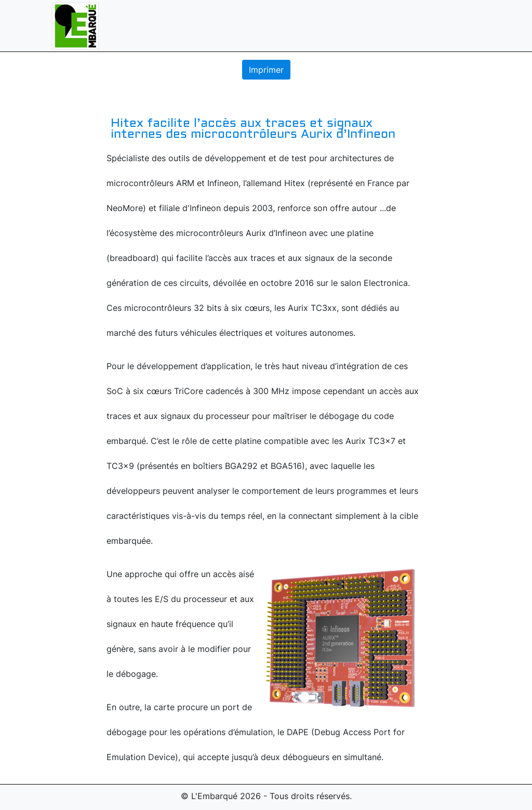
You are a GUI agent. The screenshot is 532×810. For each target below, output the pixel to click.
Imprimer (266, 70)
